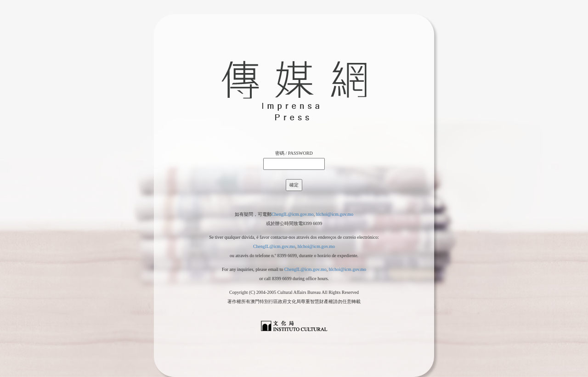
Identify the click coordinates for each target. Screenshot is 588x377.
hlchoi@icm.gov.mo (335, 214)
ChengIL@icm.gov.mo (293, 214)
